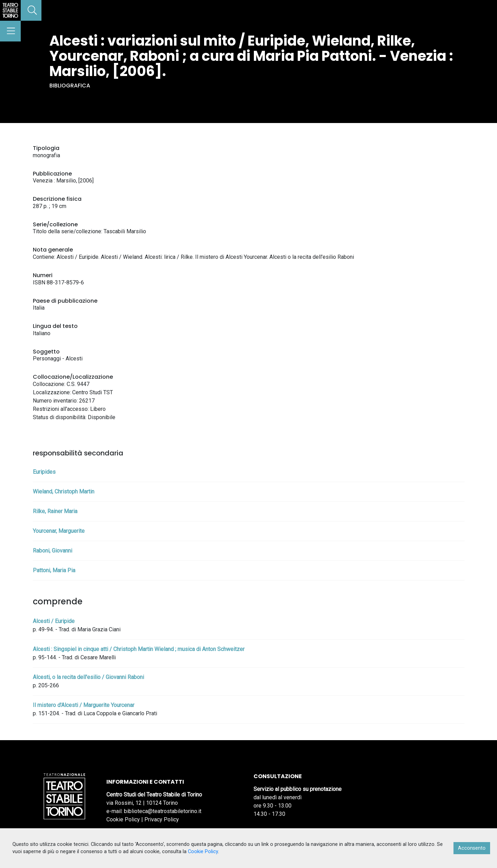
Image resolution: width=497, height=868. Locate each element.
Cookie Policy (123, 819)
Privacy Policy (162, 819)
